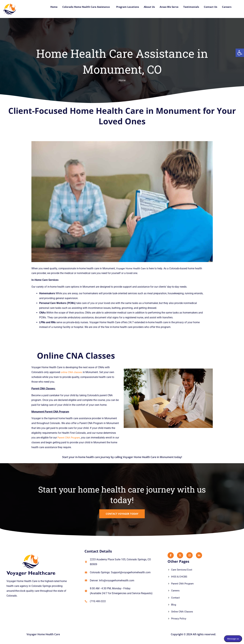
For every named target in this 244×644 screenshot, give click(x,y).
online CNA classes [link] (72, 372)
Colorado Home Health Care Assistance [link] (79, 7)
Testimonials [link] (190, 7)
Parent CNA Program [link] (69, 438)
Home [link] (46, 7)
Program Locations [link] (123, 7)
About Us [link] (146, 7)
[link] (240, 53)
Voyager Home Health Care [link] (131, 268)
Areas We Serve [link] (167, 7)
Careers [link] (227, 7)
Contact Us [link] (210, 7)
